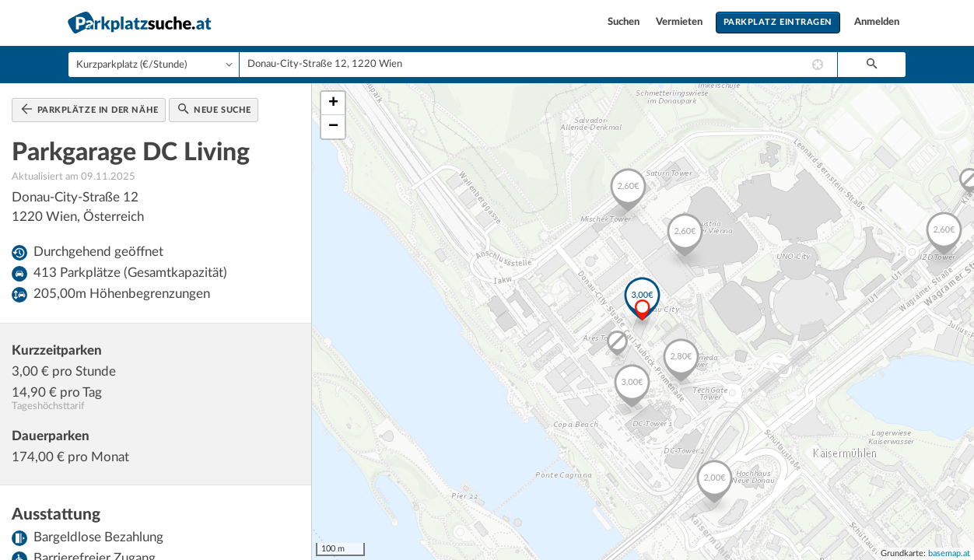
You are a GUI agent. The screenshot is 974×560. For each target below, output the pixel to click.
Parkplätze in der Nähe (90, 109)
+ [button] (333, 103)
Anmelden (877, 22)
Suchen (625, 22)
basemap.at (949, 553)
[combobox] (538, 65)
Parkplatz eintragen (778, 22)
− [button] (333, 127)
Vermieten (680, 22)
